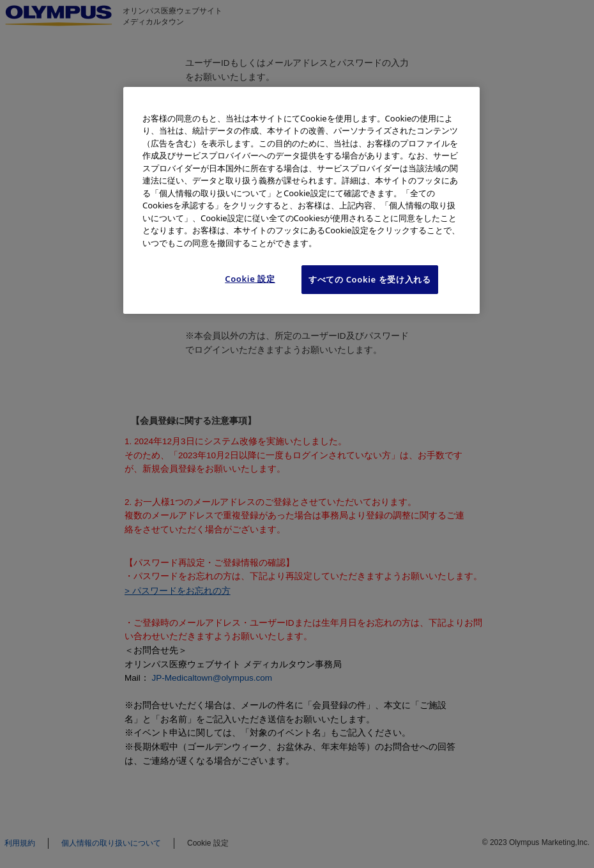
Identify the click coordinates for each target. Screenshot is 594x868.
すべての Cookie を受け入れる (370, 279)
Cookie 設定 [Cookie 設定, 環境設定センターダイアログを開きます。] (250, 279)
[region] (301, 200)
